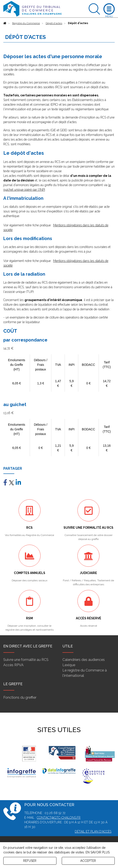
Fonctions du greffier (20, 697)
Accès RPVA (13, 665)
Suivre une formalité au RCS (26, 660)
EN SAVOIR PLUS (98, 852)
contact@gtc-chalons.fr (59, 818)
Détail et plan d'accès (93, 832)
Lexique (69, 665)
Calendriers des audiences (84, 660)
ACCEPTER (88, 861)
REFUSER (30, 861)
